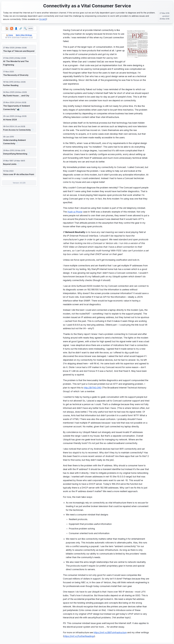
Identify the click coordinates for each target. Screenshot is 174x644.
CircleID (43, 19)
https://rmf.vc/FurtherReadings (79, 636)
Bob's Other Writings (24, 36)
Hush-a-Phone (75, 212)
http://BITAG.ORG (93, 388)
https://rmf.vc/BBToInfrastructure (110, 632)
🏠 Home (9, 36)
